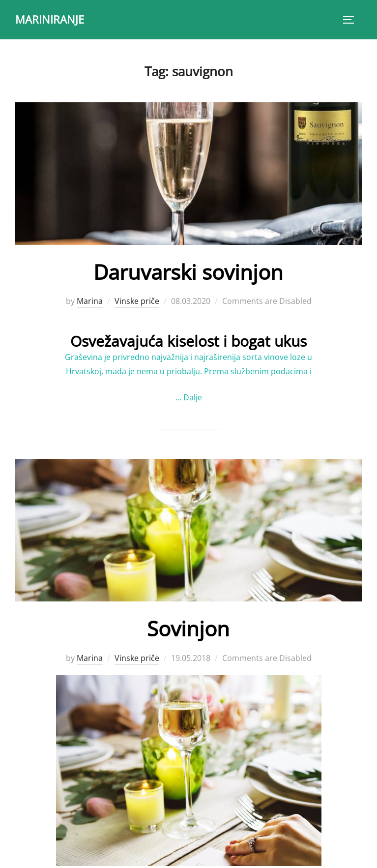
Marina (90, 301)
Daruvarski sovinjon (188, 272)
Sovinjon (188, 628)
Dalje (193, 397)
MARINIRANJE (50, 19)
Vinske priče (137, 301)
